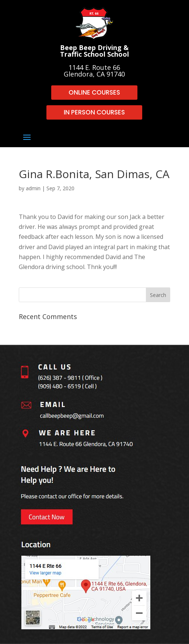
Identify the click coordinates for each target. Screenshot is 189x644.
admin (33, 188)
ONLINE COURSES (94, 92)
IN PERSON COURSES (94, 112)
